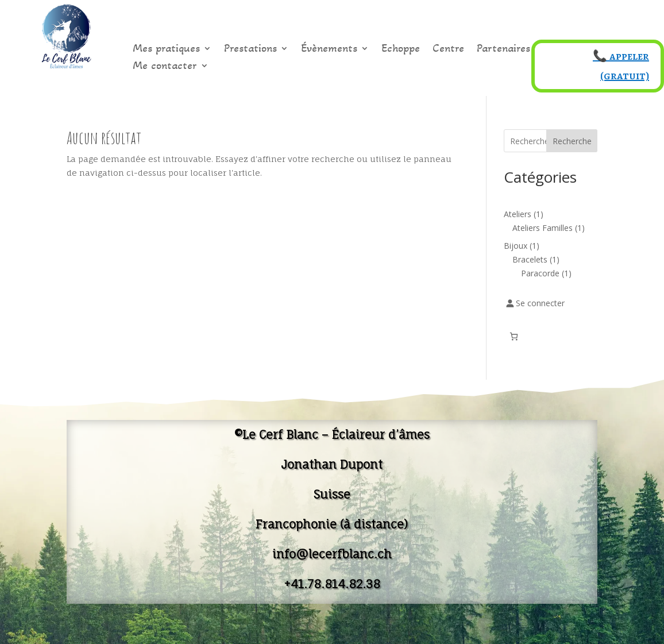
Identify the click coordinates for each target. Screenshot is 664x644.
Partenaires (503, 50)
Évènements (329, 50)
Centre (448, 50)
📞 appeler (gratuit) (621, 66)
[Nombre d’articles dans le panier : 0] (514, 336)
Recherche (572, 141)
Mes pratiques (166, 50)
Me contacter (165, 67)
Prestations (250, 50)
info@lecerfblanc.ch (332, 554)
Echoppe (401, 50)
